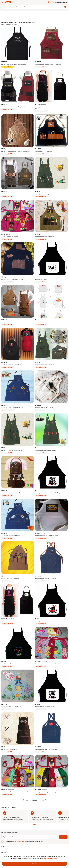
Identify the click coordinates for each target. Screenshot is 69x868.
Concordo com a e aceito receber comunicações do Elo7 (24, 842)
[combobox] (4, 7)
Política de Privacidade (18, 842)
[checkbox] (2, 842)
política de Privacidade (50, 858)
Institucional (5, 847)
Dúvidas (4, 852)
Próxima (43, 800)
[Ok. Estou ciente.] (34, 864)
